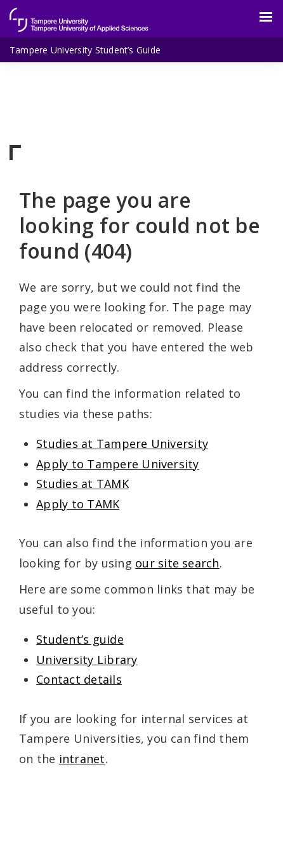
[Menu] (258, 17)
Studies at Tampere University (122, 444)
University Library (87, 660)
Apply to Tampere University (117, 464)
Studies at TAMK (82, 484)
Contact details (79, 679)
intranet (82, 759)
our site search (177, 563)
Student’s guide (80, 639)
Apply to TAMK (78, 504)
